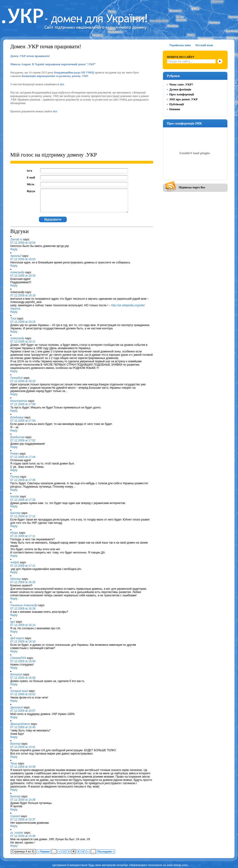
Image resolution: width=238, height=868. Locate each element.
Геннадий (17, 378)
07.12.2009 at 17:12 (23, 516)
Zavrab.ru (16, 239)
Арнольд (16, 256)
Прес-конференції (182, 94)
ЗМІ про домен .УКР (184, 99)
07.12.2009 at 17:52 (23, 440)
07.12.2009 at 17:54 (23, 421)
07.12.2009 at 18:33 (23, 276)
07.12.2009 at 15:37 (23, 820)
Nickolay (16, 579)
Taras (14, 763)
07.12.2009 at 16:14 (23, 625)
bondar (15, 497)
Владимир (17, 417)
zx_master (17, 833)
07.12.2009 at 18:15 (23, 322)
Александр (17, 272)
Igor (13, 622)
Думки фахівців (180, 89)
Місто (31, 184)
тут (62, 84)
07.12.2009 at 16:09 (23, 661)
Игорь (14, 533)
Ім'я (30, 171)
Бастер (16, 513)
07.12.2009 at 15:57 (23, 711)
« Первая (44, 852)
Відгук (31, 191)
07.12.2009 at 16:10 (23, 642)
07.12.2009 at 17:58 (23, 404)
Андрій (15, 562)
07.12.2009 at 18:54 (23, 243)
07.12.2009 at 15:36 (23, 836)
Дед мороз (17, 638)
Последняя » (106, 852)
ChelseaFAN (18, 658)
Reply (14, 249)
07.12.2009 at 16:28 (23, 609)
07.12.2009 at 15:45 (23, 727)
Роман (15, 454)
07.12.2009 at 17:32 (23, 500)
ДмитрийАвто (20, 724)
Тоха (13, 319)
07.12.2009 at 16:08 (23, 678)
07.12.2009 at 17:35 (23, 480)
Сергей (15, 816)
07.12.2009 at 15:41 (23, 747)
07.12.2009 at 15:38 (23, 800)
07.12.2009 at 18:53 (23, 259)
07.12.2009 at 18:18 (23, 295)
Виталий (16, 674)
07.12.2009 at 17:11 (23, 536)
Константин (19, 401)
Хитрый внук (19, 691)
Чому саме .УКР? (181, 84)
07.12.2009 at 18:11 (23, 342)
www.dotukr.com (177, 865)
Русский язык (204, 45)
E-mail (31, 178)
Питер (15, 477)
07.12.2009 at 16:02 (23, 694)
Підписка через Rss (192, 187)
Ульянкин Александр (24, 605)
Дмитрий (17, 707)
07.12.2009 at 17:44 (23, 457)
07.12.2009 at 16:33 (23, 582)
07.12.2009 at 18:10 (23, 381)
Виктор (16, 744)
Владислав (17, 437)
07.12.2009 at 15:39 (23, 767)
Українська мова (180, 45)
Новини (175, 109)
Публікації (177, 104)
